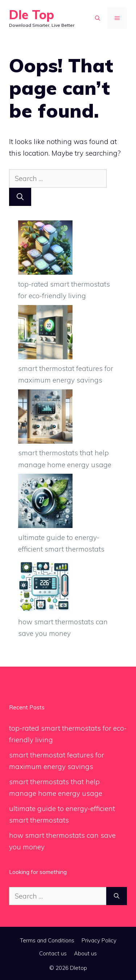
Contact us (53, 953)
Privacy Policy (99, 940)
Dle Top (32, 15)
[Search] (20, 197)
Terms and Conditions (47, 940)
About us (85, 953)
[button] (98, 18)
